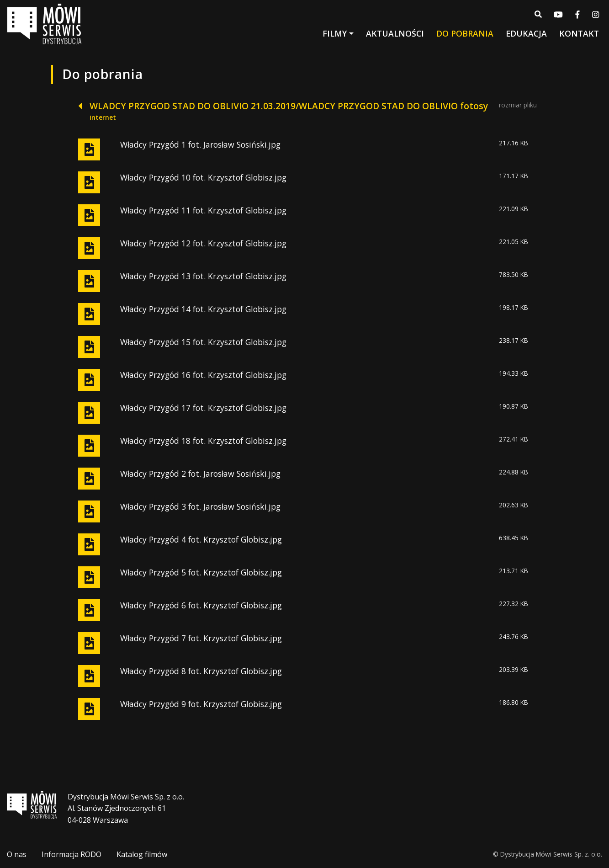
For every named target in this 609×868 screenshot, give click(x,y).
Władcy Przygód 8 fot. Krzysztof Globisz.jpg (201, 671)
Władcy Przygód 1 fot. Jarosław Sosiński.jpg (200, 144)
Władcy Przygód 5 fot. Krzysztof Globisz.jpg (201, 572)
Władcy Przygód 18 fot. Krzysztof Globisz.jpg (203, 441)
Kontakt (579, 35)
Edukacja (526, 35)
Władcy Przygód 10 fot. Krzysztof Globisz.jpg (203, 177)
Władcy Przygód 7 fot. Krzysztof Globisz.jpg (201, 638)
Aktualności (395, 35)
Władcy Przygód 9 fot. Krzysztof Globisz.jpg (201, 704)
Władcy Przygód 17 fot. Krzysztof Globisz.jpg (203, 408)
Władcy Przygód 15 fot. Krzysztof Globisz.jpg (203, 342)
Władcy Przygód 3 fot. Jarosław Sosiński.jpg (200, 506)
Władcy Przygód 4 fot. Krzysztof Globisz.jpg (201, 539)
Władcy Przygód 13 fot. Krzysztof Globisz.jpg (203, 276)
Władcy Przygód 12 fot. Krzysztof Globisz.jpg (203, 243)
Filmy (335, 35)
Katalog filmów (142, 855)
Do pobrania (465, 35)
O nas (17, 855)
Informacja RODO (71, 855)
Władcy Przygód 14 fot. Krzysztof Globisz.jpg (203, 309)
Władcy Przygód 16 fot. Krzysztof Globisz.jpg (203, 375)
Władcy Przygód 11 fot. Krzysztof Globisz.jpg (203, 210)
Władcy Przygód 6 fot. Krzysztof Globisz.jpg (201, 605)
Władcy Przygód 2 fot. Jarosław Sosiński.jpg (200, 474)
